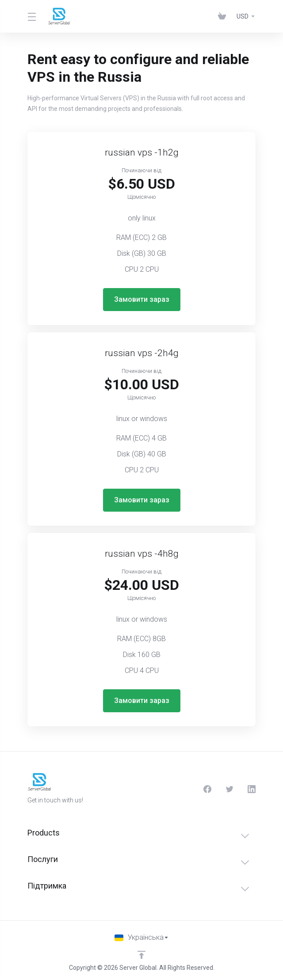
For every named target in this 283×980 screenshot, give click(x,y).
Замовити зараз (142, 299)
